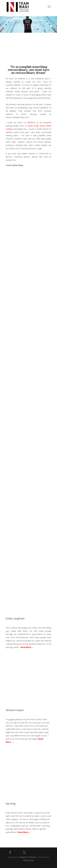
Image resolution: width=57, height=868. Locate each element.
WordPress (29, 860)
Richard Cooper (15, 710)
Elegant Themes (28, 857)
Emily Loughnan (15, 618)
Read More (26, 647)
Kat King (11, 804)
